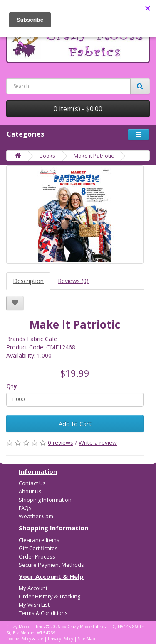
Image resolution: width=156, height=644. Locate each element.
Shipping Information (45, 500)
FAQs (25, 508)
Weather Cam (36, 516)
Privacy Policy (61, 639)
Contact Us (32, 483)
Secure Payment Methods (51, 565)
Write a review (98, 443)
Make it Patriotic (94, 156)
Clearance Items (39, 540)
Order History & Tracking (50, 596)
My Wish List (34, 605)
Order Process (37, 556)
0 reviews (61, 443)
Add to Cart (75, 424)
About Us (30, 491)
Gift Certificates (38, 548)
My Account (33, 588)
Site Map (86, 639)
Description (28, 281)
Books (47, 156)
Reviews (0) (73, 281)
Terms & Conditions (43, 613)
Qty (12, 386)
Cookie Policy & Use (25, 639)
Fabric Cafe (42, 339)
